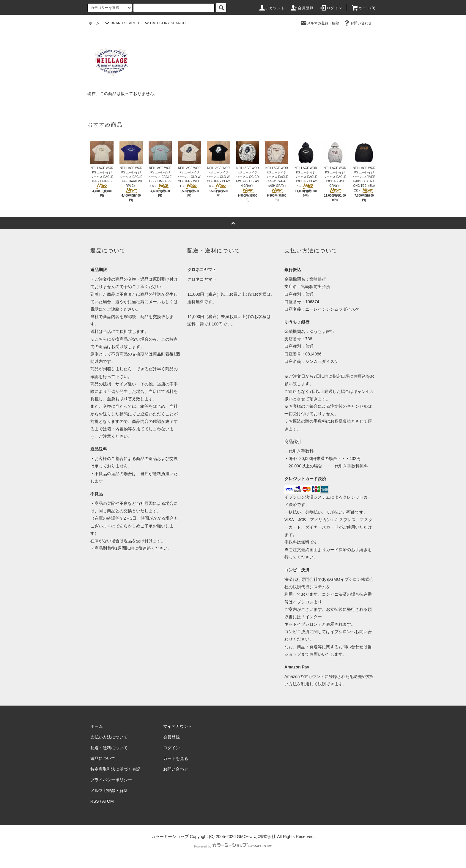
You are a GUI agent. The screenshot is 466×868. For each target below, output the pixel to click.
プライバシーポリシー (111, 780)
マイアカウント (178, 726)
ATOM (108, 801)
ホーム (94, 23)
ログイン (331, 8)
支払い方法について (109, 737)
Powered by (233, 846)
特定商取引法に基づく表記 (115, 769)
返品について (103, 758)
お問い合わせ (358, 23)
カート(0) (363, 8)
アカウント (272, 8)
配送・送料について (109, 748)
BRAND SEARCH (121, 23)
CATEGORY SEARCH (164, 23)
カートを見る (176, 758)
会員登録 (302, 8)
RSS (95, 801)
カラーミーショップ (170, 837)
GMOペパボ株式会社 (256, 837)
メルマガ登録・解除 (319, 23)
